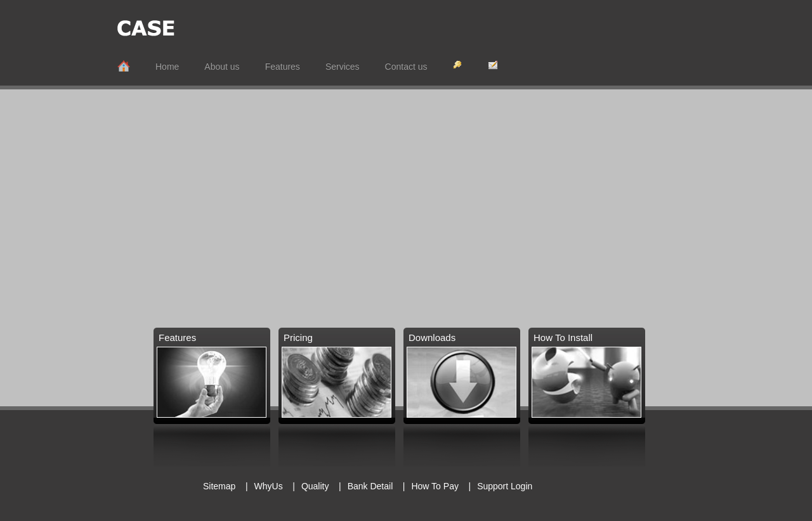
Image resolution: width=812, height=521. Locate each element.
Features (283, 67)
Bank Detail (371, 486)
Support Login (505, 486)
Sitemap (219, 486)
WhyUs (269, 486)
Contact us (406, 67)
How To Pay (435, 486)
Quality (316, 486)
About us (222, 67)
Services (343, 67)
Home (167, 67)
